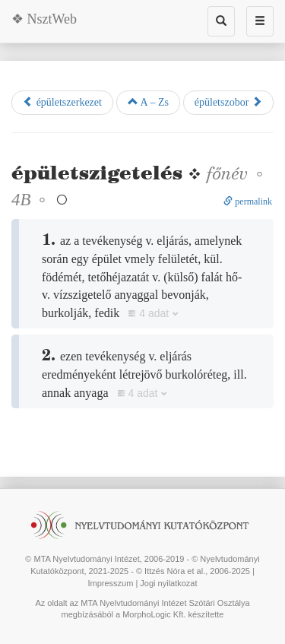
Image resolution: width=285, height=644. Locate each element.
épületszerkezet (62, 102)
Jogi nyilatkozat (168, 583)
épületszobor (228, 102)
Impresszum (110, 583)
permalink (248, 201)
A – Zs (148, 102)
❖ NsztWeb (44, 19)
